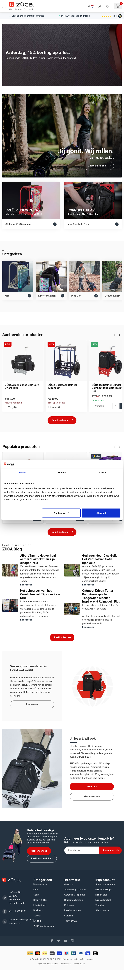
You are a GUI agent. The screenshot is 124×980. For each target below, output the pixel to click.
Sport (36, 895)
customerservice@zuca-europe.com (22, 921)
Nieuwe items (40, 884)
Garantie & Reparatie (75, 895)
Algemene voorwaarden (48, 964)
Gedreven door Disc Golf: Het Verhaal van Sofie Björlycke (100, 559)
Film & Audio (40, 905)
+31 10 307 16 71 (18, 911)
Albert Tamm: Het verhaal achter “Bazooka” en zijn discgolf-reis (38, 559)
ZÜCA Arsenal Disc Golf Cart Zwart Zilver (22, 387)
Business (38, 910)
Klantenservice (92, 796)
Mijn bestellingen (104, 890)
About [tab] (103, 472)
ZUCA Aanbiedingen (44, 926)
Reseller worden (72, 910)
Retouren (69, 905)
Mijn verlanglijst (103, 900)
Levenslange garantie (23, 16)
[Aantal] (116, 406)
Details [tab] (62, 472)
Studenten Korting (73, 900)
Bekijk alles (62, 638)
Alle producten (103, 910)
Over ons (92, 787)
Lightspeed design (71, 959)
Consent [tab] (22, 472)
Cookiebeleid (65, 964)
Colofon (69, 916)
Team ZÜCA (71, 921)
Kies (36, 890)
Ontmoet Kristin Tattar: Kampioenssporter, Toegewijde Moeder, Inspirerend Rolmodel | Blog (101, 596)
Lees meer (26, 585)
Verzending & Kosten (75, 890)
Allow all (101, 513)
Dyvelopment (88, 959)
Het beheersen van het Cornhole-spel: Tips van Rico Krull (40, 594)
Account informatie (105, 884)
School (37, 916)
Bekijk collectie (62, 420)
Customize (62, 513)
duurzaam (85, 16)
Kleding (37, 921)
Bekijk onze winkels (42, 858)
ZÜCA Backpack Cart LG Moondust (63, 387)
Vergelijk (13, 407)
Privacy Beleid (79, 964)
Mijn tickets (101, 895)
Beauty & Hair (40, 900)
